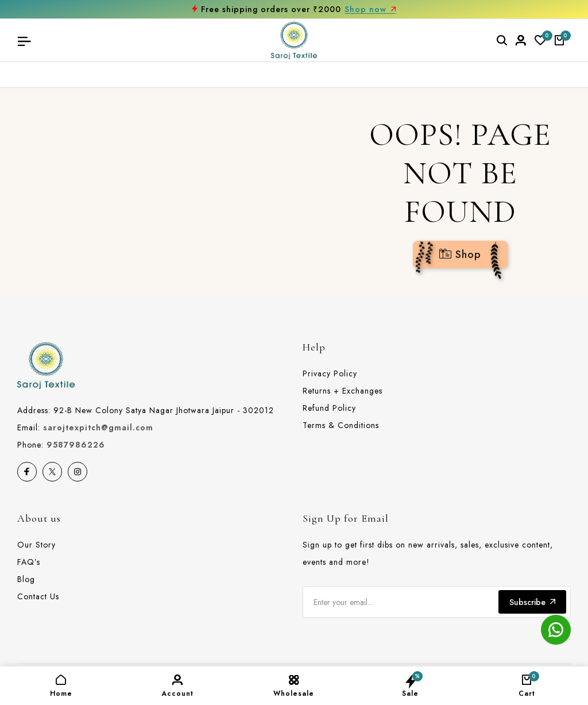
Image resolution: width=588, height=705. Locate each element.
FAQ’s (29, 562)
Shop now (370, 9)
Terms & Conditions (341, 425)
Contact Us (38, 596)
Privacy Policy (330, 373)
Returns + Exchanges (343, 391)
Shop (460, 255)
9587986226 (76, 445)
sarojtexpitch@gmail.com (98, 427)
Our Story (36, 545)
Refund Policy (329, 408)
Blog (26, 579)
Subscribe (532, 602)
